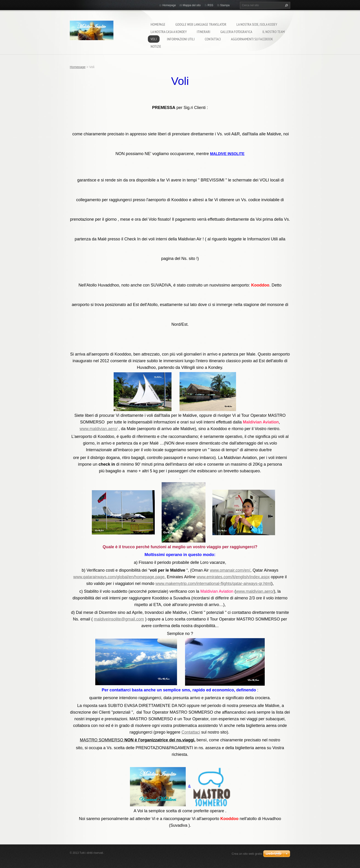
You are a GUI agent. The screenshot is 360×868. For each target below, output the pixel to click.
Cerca (286, 5)
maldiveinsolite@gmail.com (119, 619)
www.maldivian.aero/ (99, 429)
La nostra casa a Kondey (169, 32)
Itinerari (204, 32)
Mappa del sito (192, 5)
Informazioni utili (181, 39)
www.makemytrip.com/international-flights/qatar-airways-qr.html (213, 584)
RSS (210, 5)
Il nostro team (274, 32)
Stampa (225, 5)
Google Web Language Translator (201, 24)
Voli (154, 39)
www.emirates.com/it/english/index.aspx (233, 577)
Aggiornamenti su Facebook (252, 39)
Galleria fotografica (236, 32)
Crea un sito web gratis (247, 854)
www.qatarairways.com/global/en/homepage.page (119, 577)
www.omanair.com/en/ (230, 570)
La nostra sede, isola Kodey (257, 24)
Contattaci (213, 39)
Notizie (156, 46)
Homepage (158, 24)
